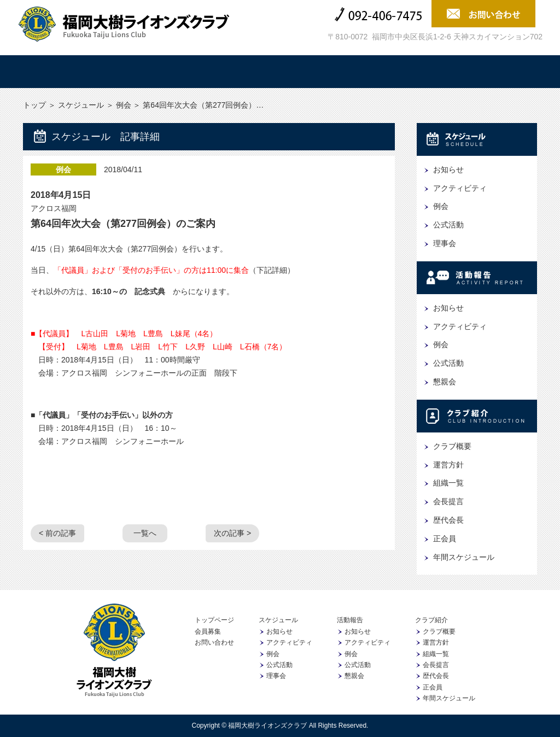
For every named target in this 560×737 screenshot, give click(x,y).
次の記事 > (232, 533)
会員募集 (496, 72)
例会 (124, 105)
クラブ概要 (452, 446)
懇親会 (445, 382)
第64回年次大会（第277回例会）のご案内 (123, 224)
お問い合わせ (214, 642)
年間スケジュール (464, 557)
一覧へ (145, 533)
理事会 (445, 243)
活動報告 (237, 72)
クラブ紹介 (323, 72)
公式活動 (448, 225)
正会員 (445, 539)
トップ (64, 72)
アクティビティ (460, 188)
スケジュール (150, 72)
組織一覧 (448, 483)
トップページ (214, 620)
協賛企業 (410, 72)
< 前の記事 (57, 533)
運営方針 (448, 465)
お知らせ (448, 169)
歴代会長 (448, 520)
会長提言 (448, 501)
